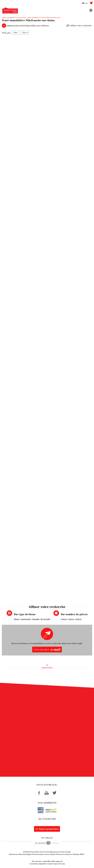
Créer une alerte (47, 650)
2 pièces (64, 619)
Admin (52, 854)
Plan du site (13, 854)
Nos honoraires (38, 854)
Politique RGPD (78, 854)
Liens (47, 854)
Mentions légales (25, 854)
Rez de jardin (45, 619)
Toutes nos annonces (64, 854)
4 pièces (78, 619)
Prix (25, 33)
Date (16, 33)
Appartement (26, 619)
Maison (17, 619)
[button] (79, 26)
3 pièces (71, 619)
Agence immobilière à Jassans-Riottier (14, 18)
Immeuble (36, 619)
